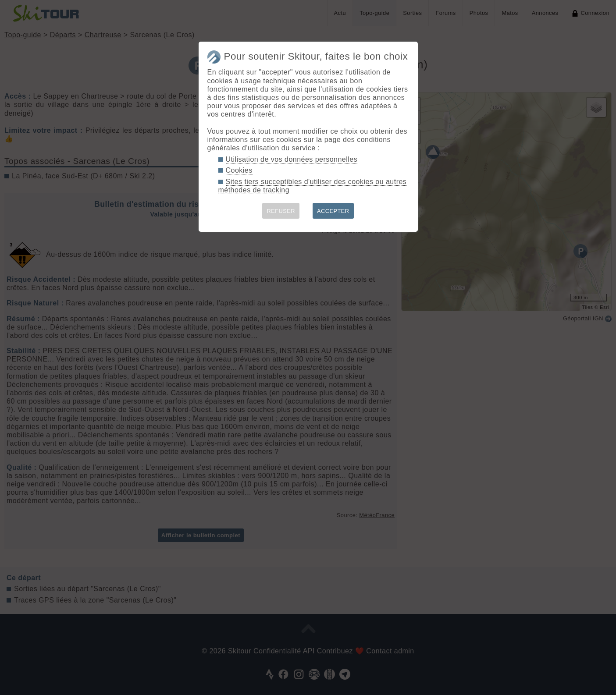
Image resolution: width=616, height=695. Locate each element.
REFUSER (281, 211)
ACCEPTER (333, 211)
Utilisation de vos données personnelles (292, 159)
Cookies (239, 170)
